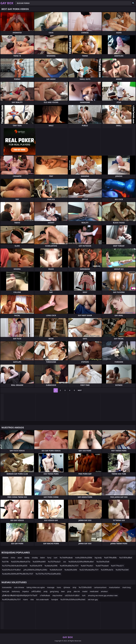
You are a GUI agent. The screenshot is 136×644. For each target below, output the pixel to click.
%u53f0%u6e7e (107, 570)
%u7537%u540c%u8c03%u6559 (15, 566)
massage (51, 587)
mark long (126, 587)
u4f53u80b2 (36, 591)
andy (45, 591)
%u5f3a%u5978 (36, 566)
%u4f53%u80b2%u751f (69, 566)
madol (85, 591)
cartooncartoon (100, 587)
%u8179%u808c (110, 558)
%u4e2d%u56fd (71, 570)
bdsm (42, 558)
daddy (27, 558)
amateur (104, 591)
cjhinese (67, 587)
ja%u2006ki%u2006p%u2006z (35, 570)
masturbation (114, 587)
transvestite (7, 587)
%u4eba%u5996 (51, 566)
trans (59, 587)
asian (20, 558)
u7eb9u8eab (45, 595)
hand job (6, 591)
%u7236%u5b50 (85, 587)
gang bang (54, 591)
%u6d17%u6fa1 (87, 566)
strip (74, 587)
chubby (35, 558)
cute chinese (19, 587)
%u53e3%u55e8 (103, 562)
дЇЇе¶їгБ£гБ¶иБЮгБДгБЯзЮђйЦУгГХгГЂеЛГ (20, 595)
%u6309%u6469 (39, 562)
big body (98, 558)
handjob (55, 600)
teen (63, 591)
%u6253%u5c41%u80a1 (12, 570)
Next (80, 390)
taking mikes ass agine (36, 587)
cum (56, 558)
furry (49, 558)
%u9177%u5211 (117, 566)
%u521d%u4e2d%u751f (89, 570)
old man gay (93, 600)
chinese (5, 558)
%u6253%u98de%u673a (21, 562)
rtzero (25, 600)
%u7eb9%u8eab (66, 558)
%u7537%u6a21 (54, 562)
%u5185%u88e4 (126, 558)
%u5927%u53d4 (122, 570)
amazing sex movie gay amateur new (103, 595)
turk (84, 595)
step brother (57, 595)
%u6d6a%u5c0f (56, 570)
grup (69, 591)
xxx (65, 562)
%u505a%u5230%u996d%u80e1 (81, 562)
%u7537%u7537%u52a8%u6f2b (48, 574)
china (13, 558)
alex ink (77, 591)
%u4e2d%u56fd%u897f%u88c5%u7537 (18, 574)
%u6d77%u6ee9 (102, 566)
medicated (94, 591)
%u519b (5, 562)
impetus (26, 591)
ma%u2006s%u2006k (84, 558)
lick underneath (42, 600)
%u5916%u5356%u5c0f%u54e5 (73, 600)
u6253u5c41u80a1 (72, 595)
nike (32, 600)
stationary (16, 591)
